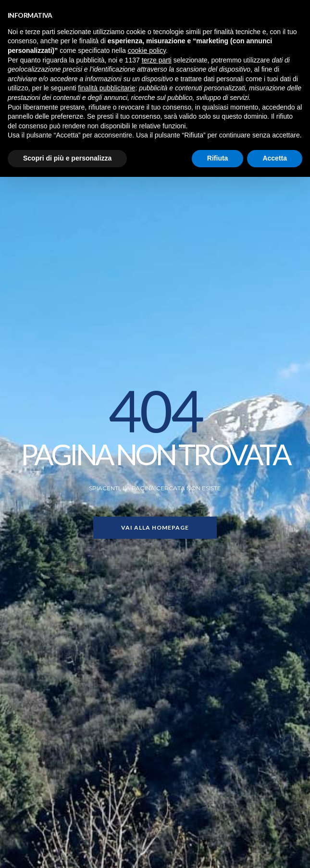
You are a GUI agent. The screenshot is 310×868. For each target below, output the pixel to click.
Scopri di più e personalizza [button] (67, 158)
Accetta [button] (275, 158)
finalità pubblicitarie (106, 88)
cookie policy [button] (147, 50)
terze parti (157, 60)
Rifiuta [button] (218, 158)
